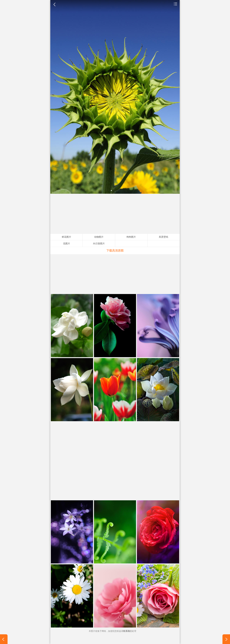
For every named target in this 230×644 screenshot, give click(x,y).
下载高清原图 (115, 251)
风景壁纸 (164, 237)
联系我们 (128, 631)
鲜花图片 (176, 4)
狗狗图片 (131, 237)
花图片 (67, 244)
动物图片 (99, 237)
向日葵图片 (99, 244)
